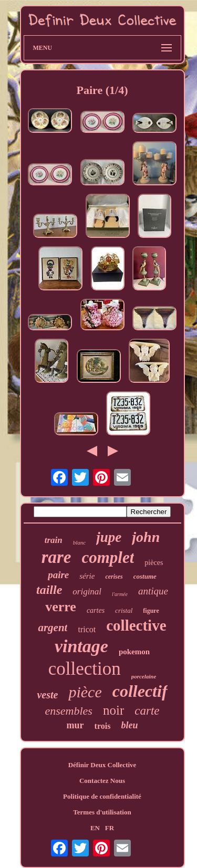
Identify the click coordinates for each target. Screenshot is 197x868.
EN (95, 828)
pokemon (134, 652)
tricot (87, 629)
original (87, 592)
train (54, 540)
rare (56, 557)
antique (153, 591)
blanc (79, 542)
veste (47, 695)
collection (85, 669)
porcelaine (144, 676)
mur (75, 725)
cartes (96, 610)
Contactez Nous (102, 781)
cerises (114, 577)
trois (103, 726)
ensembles (69, 711)
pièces (154, 563)
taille (49, 590)
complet (108, 557)
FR (110, 828)
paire (58, 575)
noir (113, 710)
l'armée (120, 594)
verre (61, 607)
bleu (129, 725)
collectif (140, 691)
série (87, 576)
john (146, 537)
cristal (124, 610)
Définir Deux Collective (102, 765)
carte (147, 711)
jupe (109, 537)
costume (145, 576)
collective (136, 625)
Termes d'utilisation (102, 812)
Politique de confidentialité (102, 796)
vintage (81, 646)
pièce (85, 692)
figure (151, 611)
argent (53, 628)
